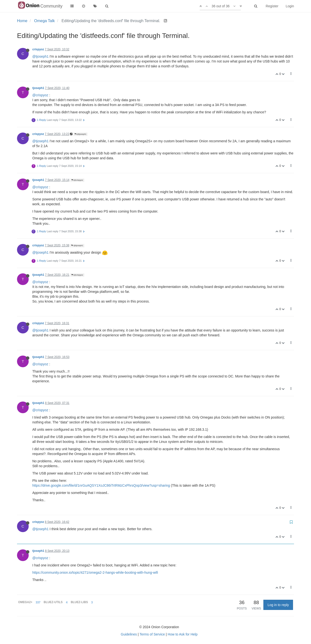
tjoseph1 (38, 88)
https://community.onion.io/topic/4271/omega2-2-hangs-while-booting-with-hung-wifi (95, 572)
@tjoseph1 (40, 56)
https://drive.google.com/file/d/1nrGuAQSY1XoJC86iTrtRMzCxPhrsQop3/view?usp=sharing (101, 485)
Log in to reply (278, 605)
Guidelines (129, 634)
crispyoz (38, 49)
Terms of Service (152, 634)
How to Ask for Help (183, 634)
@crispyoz (40, 95)
